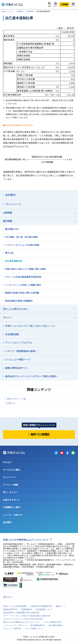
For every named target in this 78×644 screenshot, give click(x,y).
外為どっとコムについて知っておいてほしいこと (30, 326)
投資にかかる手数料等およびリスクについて (26, 540)
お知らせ (11, 403)
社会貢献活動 (12, 334)
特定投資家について (44, 609)
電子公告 (9, 253)
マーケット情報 (10, 485)
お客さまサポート (12, 500)
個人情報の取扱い (56, 625)
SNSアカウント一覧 (16, 399)
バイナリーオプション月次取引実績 (22, 245)
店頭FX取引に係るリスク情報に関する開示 (26, 269)
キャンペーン (9, 477)
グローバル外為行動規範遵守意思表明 (23, 277)
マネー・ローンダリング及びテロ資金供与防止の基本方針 (27, 616)
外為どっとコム (7, 11)
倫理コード (61, 606)
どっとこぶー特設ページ (18, 359)
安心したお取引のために (16, 309)
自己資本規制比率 (14, 261)
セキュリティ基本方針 (12, 629)
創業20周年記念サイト (17, 368)
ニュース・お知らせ (13, 515)
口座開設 (64, 4)
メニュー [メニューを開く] (73, 5)
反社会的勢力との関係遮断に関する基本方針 (21, 613)
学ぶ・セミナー (10, 492)
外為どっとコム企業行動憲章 (15, 606)
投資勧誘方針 (27, 609)
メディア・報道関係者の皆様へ (21, 351)
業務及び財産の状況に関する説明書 (22, 293)
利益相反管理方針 (10, 609)
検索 (49, 5)
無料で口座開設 (40, 434)
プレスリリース (13, 204)
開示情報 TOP (12, 229)
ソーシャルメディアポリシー (15, 625)
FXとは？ (8, 462)
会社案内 (20, 11)
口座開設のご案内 (12, 507)
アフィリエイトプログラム (19, 343)
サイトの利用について (34, 629)
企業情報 (8, 213)
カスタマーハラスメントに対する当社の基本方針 (23, 619)
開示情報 (30, 11)
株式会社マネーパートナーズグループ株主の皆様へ (31, 376)
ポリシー (8, 317)
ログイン (55, 4)
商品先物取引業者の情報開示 (19, 301)
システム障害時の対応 (52, 622)
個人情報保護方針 (38, 625)
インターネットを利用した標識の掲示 (23, 285)
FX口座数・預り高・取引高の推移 (21, 237)
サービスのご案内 (12, 470)
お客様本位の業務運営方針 (41, 606)
